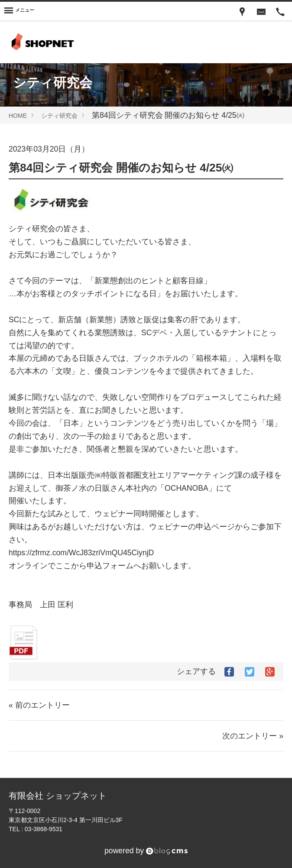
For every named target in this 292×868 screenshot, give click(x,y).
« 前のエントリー (39, 705)
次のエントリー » (253, 736)
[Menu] (19, 11)
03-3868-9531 (44, 829)
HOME (18, 116)
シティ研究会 (59, 116)
